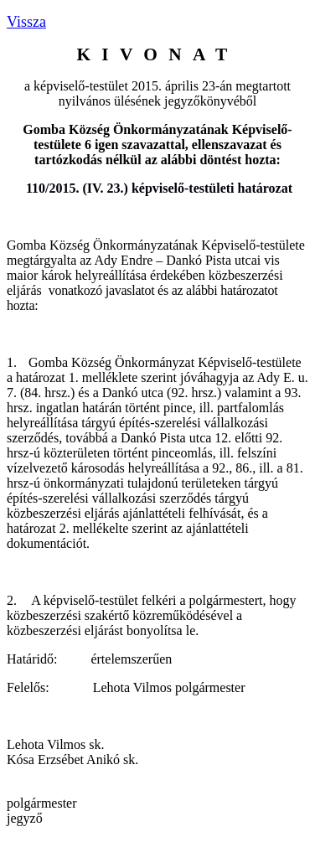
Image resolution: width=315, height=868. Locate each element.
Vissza (26, 22)
